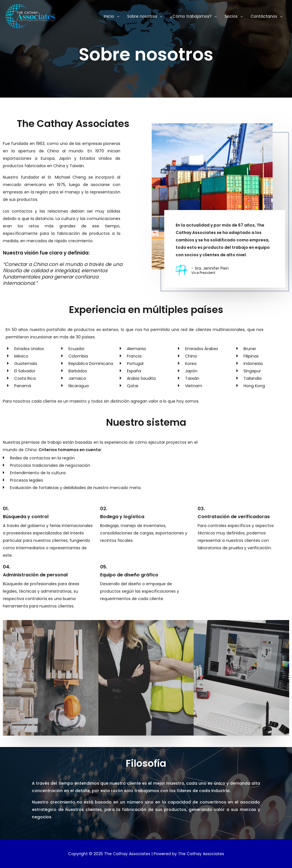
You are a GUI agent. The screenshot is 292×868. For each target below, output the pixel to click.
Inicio (109, 16)
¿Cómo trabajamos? (191, 16)
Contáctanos (264, 16)
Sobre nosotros (142, 16)
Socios (231, 16)
